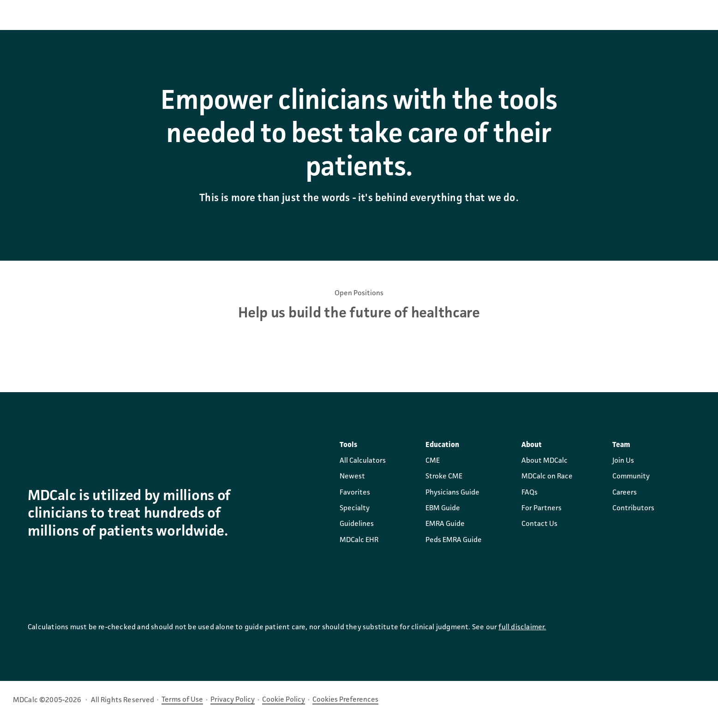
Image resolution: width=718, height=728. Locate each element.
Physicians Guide (452, 493)
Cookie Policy (284, 700)
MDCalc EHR (359, 540)
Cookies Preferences (345, 700)
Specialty (355, 508)
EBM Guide (443, 508)
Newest (352, 477)
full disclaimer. (522, 627)
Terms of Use (182, 700)
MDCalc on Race (547, 477)
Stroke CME (444, 477)
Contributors (633, 508)
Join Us (623, 461)
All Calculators (363, 461)
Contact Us (539, 524)
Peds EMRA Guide (454, 540)
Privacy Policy (233, 700)
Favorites (355, 493)
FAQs (530, 493)
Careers (625, 493)
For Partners (541, 508)
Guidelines (357, 524)
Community (631, 477)
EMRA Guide (445, 524)
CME (433, 461)
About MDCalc (544, 461)
